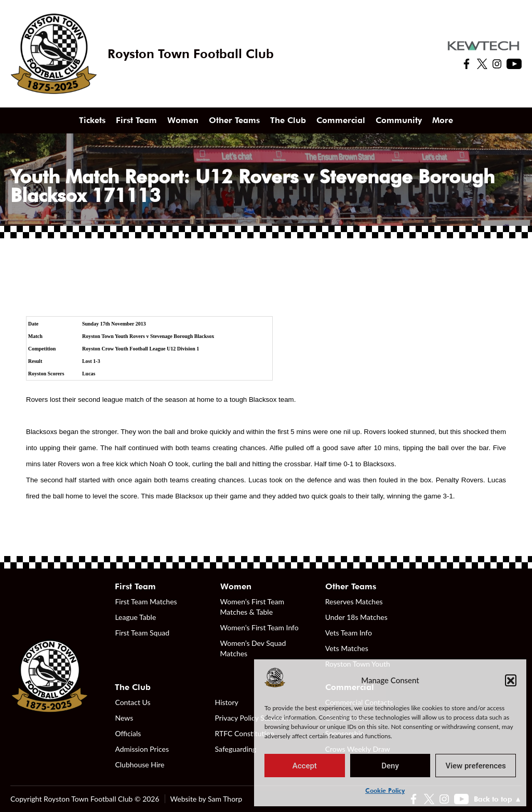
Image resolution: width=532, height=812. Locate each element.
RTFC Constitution (245, 733)
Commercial (341, 120)
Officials (128, 733)
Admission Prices (142, 749)
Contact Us (132, 702)
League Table (135, 617)
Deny (390, 766)
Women (183, 120)
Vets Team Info (349, 633)
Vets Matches (347, 648)
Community (399, 120)
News (124, 718)
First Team (136, 120)
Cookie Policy (385, 790)
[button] (511, 680)
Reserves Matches (354, 601)
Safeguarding (236, 749)
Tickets (92, 120)
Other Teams (234, 120)
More (443, 120)
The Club (288, 120)
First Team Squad (142, 633)
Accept (305, 766)
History (227, 702)
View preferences (476, 766)
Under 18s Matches (356, 617)
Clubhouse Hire (139, 764)
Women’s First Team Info (260, 627)
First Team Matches (146, 601)
